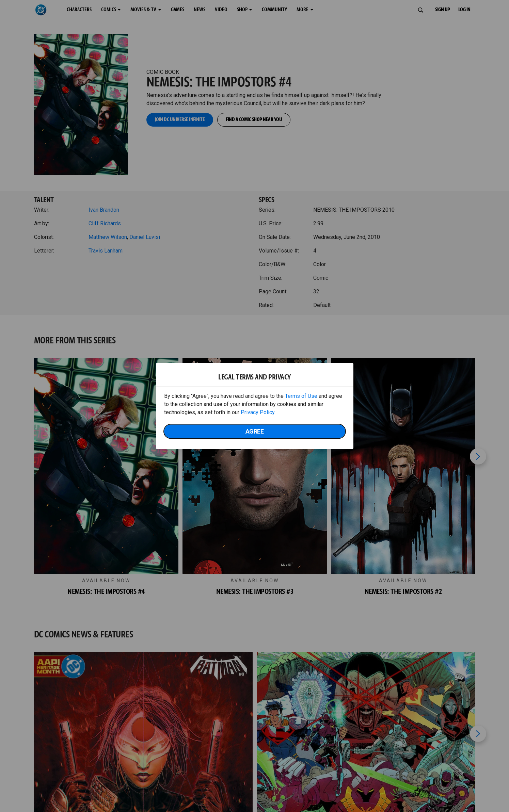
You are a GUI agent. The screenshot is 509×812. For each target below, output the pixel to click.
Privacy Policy (258, 412)
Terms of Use (301, 396)
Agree (255, 431)
